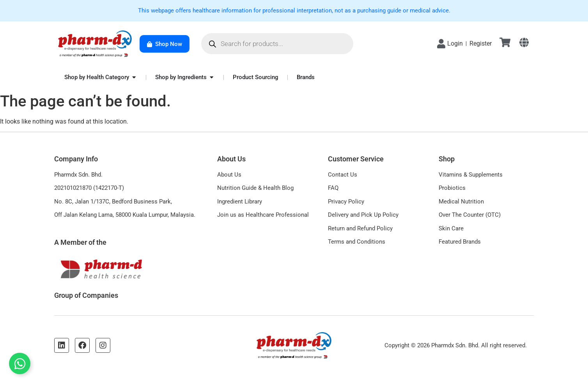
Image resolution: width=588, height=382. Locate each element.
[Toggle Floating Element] (20, 363)
